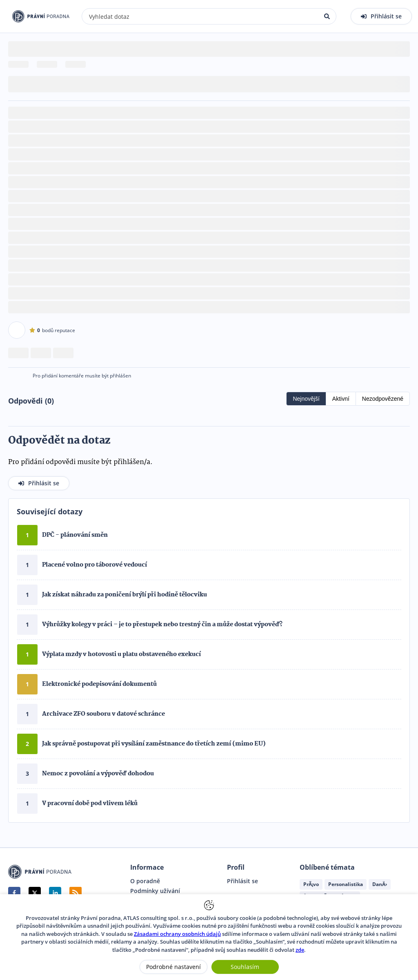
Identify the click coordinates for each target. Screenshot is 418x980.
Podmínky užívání (155, 891)
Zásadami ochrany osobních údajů (177, 934)
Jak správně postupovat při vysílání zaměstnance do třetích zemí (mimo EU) (154, 744)
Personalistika (346, 884)
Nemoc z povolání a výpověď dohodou (98, 774)
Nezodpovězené (383, 399)
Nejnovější (306, 399)
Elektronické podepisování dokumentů (99, 684)
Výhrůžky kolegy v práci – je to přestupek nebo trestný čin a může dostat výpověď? (162, 625)
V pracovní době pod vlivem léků (90, 804)
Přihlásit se (242, 881)
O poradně (145, 881)
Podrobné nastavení (173, 967)
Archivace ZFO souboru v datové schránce (103, 714)
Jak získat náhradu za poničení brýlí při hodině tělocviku (125, 595)
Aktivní (341, 399)
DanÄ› (380, 884)
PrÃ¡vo (311, 884)
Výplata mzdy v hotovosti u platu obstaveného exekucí (121, 654)
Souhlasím (245, 967)
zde (300, 950)
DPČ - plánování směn (75, 535)
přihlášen (120, 376)
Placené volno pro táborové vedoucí (94, 565)
